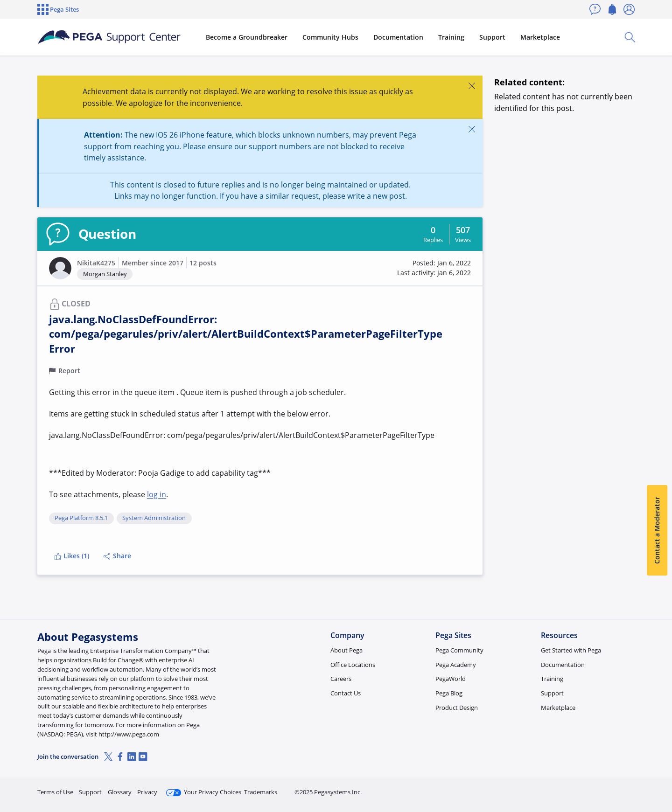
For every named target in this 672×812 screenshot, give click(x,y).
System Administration (154, 518)
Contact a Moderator (657, 531)
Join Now (562, 788)
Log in (613, 788)
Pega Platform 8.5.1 (81, 518)
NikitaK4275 (96, 263)
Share (117, 556)
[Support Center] (109, 37)
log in (157, 494)
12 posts (203, 263)
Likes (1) (72, 556)
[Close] (472, 86)
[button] (60, 268)
